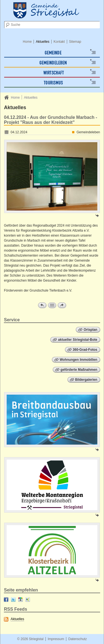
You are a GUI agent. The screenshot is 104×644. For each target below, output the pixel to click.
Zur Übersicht (52, 305)
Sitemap (75, 42)
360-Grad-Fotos (85, 350)
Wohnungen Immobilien (78, 360)
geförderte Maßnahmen (79, 370)
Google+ (21, 600)
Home (27, 42)
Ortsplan (90, 330)
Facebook (6, 600)
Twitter (13, 600)
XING (28, 600)
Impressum (56, 639)
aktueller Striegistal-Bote (78, 340)
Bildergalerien (86, 380)
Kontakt (59, 42)
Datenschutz (78, 639)
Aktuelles (43, 42)
